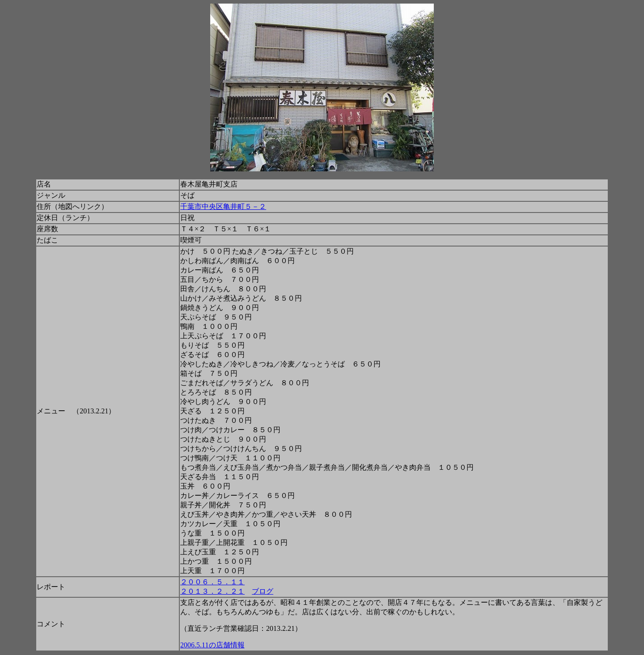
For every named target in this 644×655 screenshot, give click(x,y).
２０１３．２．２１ (212, 591)
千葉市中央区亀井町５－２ (223, 206)
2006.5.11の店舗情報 (212, 645)
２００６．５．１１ (212, 582)
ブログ (263, 591)
